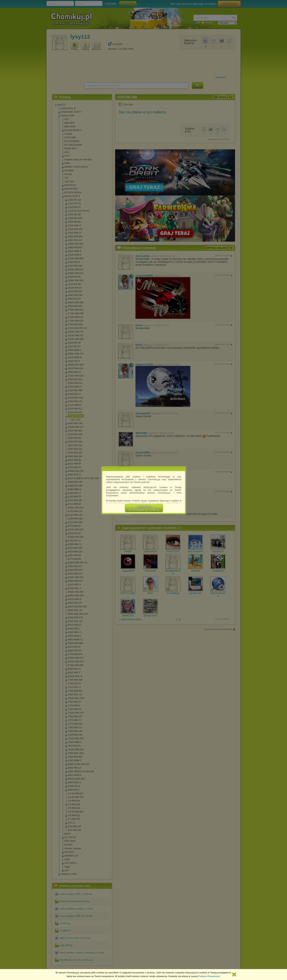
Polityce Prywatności (209, 976)
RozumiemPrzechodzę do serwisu (144, 508)
